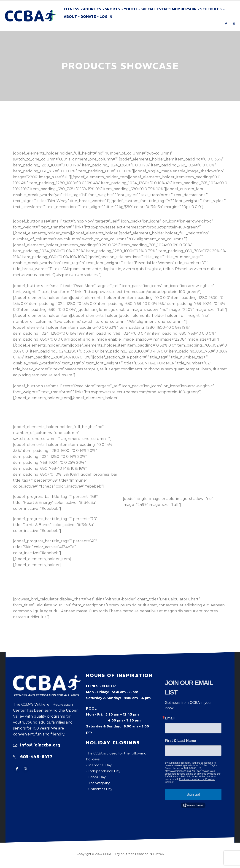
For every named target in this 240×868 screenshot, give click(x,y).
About (70, 17)
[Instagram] (234, 23)
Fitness (72, 9)
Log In (106, 17)
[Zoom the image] (47, 678)
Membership (184, 9)
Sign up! (193, 794)
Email (170, 718)
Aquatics (92, 9)
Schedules (211, 9)
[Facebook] (226, 23)
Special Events (156, 9)
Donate (88, 17)
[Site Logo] (31, 16)
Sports (112, 9)
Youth (130, 9)
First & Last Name (180, 741)
